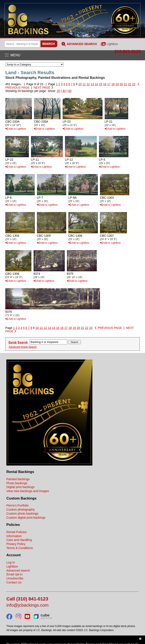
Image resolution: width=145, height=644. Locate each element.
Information (14, 536)
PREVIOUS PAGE (108, 328)
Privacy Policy (16, 544)
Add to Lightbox (16, 129)
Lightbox (112, 44)
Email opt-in (14, 574)
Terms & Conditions (20, 548)
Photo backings (17, 483)
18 (113, 84)
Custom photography (21, 510)
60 (70, 91)
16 (105, 84)
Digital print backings (20, 487)
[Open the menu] (72, 55)
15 (101, 84)
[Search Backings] (22, 44)
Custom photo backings (22, 514)
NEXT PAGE (43, 88)
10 (80, 84)
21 (125, 84)
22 (130, 84)
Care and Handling (19, 540)
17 (109, 84)
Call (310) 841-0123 (27, 599)
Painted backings (18, 479)
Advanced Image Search (23, 347)
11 (84, 84)
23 (134, 84)
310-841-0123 (127, 51)
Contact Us (14, 582)
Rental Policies (16, 532)
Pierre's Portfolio (18, 505)
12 (88, 84)
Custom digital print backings (26, 518)
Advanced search (18, 570)
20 (121, 84)
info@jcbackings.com (27, 605)
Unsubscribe (15, 578)
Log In (11, 562)
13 (92, 84)
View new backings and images (28, 491)
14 (97, 84)
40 (64, 91)
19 (117, 84)
